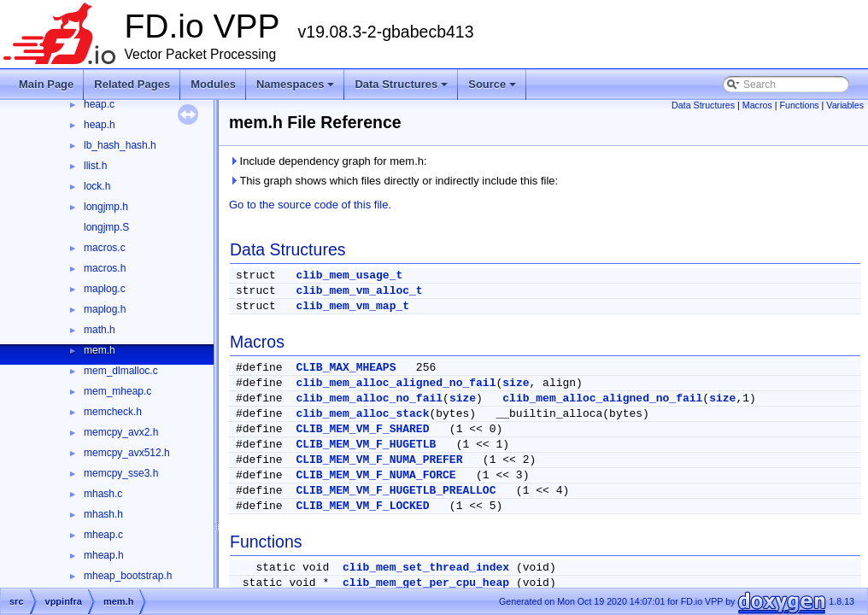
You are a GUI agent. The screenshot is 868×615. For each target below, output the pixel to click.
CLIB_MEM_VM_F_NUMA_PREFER (379, 460)
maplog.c (105, 289)
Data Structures (402, 89)
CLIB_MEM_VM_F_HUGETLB (366, 445)
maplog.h (105, 309)
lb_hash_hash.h (120, 145)
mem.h (100, 350)
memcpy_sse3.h (121, 473)
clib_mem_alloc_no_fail (369, 398)
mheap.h (104, 555)
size (516, 383)
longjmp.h (106, 207)
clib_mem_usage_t (349, 275)
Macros (757, 105)
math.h (100, 330)
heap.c (99, 104)
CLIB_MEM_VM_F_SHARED (362, 429)
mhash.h (103, 514)
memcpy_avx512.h (127, 453)
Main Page (46, 84)
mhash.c (103, 494)
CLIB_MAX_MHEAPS (346, 368)
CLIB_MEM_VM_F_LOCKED (362, 506)
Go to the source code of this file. (310, 205)
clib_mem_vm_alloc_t (359, 291)
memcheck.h (113, 412)
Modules (213, 84)
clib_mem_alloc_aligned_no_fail (396, 383)
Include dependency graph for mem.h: (328, 161)
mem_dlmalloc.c (121, 371)
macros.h (105, 268)
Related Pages (132, 84)
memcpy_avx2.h (121, 432)
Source (493, 89)
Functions (799, 105)
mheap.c (103, 535)
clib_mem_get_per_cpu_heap (426, 583)
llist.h (95, 166)
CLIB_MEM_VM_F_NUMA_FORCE (375, 475)
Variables (845, 105)
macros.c (105, 248)
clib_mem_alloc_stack (362, 414)
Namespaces (297, 89)
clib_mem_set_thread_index (426, 568)
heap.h (100, 125)
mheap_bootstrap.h (128, 576)
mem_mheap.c (117, 391)
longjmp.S (106, 227)
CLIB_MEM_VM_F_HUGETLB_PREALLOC (396, 491)
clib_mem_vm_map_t (352, 306)
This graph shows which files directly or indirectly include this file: (393, 181)
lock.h (97, 186)
